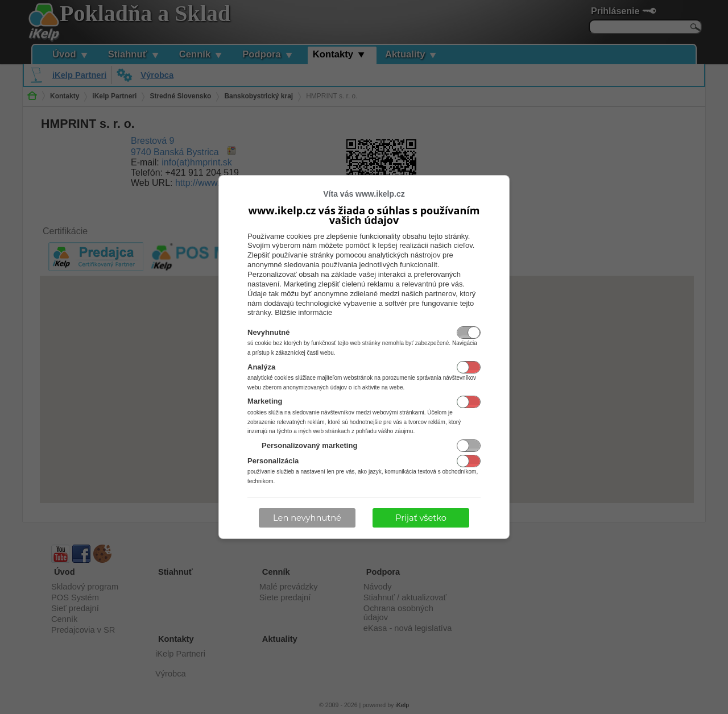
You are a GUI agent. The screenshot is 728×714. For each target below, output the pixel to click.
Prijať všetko (421, 518)
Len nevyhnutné (307, 518)
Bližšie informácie (303, 312)
